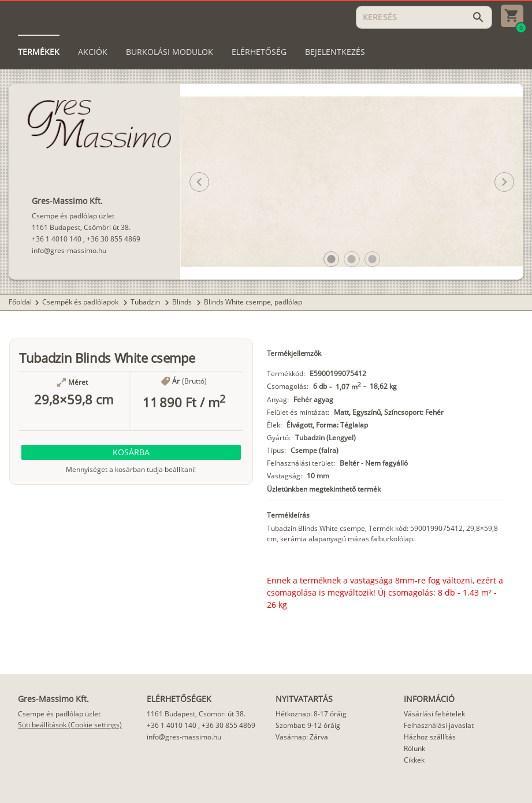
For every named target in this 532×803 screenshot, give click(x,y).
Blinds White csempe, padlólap (253, 302)
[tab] (39, 52)
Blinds (183, 302)
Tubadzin (146, 302)
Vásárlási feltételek (434, 714)
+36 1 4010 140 (57, 239)
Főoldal (20, 302)
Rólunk (414, 748)
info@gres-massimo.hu (69, 250)
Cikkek (414, 760)
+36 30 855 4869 (114, 239)
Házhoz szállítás (430, 737)
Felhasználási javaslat (439, 725)
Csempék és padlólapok (81, 302)
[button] (331, 259)
